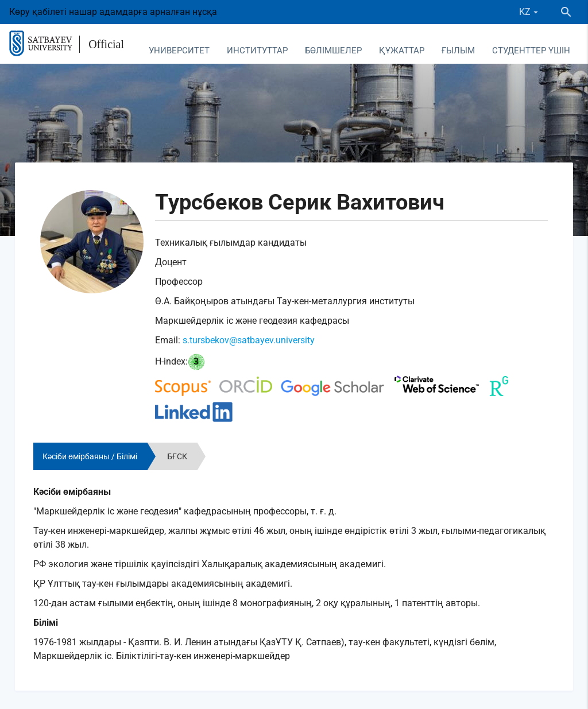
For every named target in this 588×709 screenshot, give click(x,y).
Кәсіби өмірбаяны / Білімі (90, 456)
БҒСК (177, 456)
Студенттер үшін (531, 51)
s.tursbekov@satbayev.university (249, 340)
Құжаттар (402, 51)
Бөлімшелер (333, 51)
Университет (179, 51)
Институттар (257, 51)
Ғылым (458, 51)
